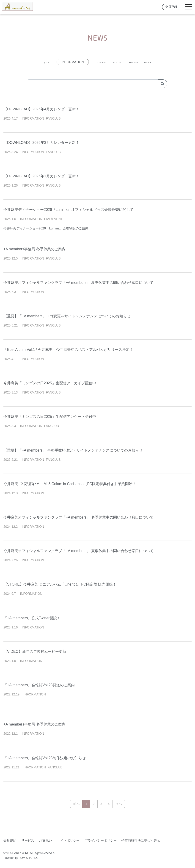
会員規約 (10, 840)
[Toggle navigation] (189, 7)
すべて (27, 62)
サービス (28, 840)
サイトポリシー (68, 840)
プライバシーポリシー (101, 840)
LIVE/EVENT (91, 62)
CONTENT (118, 62)
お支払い (46, 840)
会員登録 (171, 7)
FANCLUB (144, 62)
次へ (119, 804)
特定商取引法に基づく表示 (141, 840)
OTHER (168, 62)
